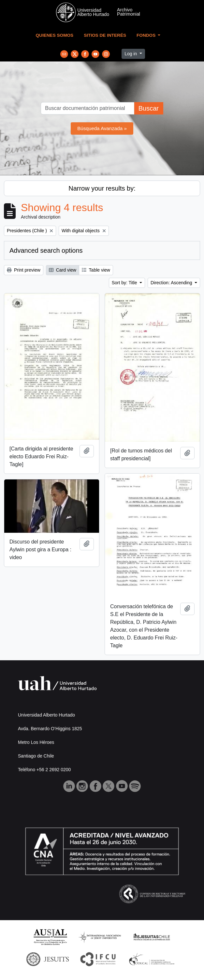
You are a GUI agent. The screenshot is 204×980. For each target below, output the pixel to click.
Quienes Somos (55, 35)
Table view (96, 270)
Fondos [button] (147, 35)
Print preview (24, 270)
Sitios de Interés (105, 35)
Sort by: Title (125, 283)
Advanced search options (46, 250)
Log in (131, 54)
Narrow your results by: (102, 188)
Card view (63, 270)
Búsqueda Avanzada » (102, 128)
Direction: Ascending (172, 283)
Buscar (149, 108)
